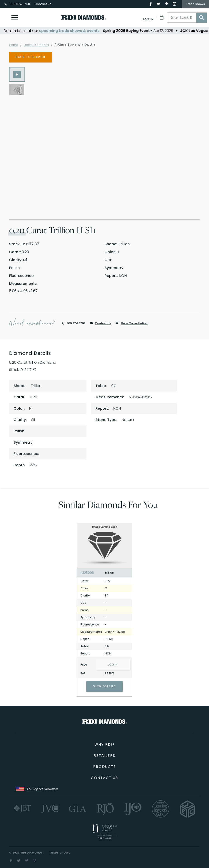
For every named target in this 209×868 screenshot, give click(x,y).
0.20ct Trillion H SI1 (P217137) (78, 45)
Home (14, 45)
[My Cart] (162, 17)
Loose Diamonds (38, 45)
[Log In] (149, 19)
